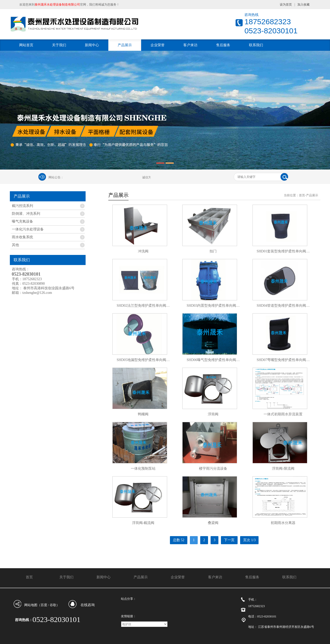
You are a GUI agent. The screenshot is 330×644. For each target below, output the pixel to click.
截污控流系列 (22, 206)
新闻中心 (92, 45)
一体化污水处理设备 (28, 229)
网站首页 (26, 45)
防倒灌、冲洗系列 (26, 214)
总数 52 (179, 540)
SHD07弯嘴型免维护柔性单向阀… (283, 360)
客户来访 (190, 45)
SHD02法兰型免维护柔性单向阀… (143, 306)
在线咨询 (88, 605)
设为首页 (286, 5)
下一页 (229, 540)
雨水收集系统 (22, 237)
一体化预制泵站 (143, 469)
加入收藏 (303, 5)
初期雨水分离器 (283, 523)
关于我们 (59, 45)
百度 (44, 605)
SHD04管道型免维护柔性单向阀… (283, 306)
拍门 (213, 251)
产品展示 (125, 45)
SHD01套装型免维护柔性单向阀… (283, 251)
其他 (15, 245)
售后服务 (223, 45)
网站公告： (56, 177)
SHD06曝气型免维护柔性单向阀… (213, 360)
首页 (302, 195)
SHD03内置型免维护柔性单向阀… (213, 306)
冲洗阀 (143, 251)
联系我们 (256, 45)
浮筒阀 (213, 414)
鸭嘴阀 (143, 414)
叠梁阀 (213, 523)
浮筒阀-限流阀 (283, 469)
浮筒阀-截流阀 (143, 523)
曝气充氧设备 (22, 221)
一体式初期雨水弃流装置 (283, 414)
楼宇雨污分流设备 (213, 469)
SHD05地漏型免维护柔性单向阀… (143, 360)
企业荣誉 (158, 45)
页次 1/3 (249, 540)
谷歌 (53, 605)
